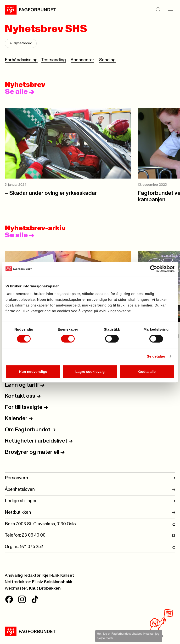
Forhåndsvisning (21, 60)
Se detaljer (156, 356)
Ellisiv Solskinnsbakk (52, 582)
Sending (107, 60)
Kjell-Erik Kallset (58, 575)
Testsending (53, 60)
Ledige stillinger (90, 501)
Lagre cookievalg (90, 372)
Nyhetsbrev (21, 43)
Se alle (20, 92)
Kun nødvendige (33, 372)
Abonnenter (82, 60)
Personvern (90, 478)
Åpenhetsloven (90, 490)
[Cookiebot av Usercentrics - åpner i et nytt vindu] (154, 269)
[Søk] (158, 10)
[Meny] (170, 10)
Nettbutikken (90, 513)
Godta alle (147, 372)
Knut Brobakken (45, 588)
